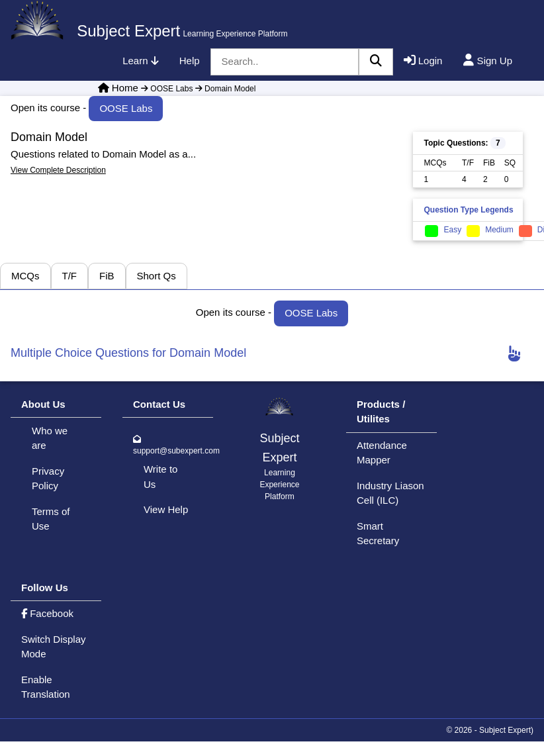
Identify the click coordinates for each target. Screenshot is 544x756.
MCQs (25, 276)
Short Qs (157, 276)
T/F (70, 276)
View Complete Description (58, 170)
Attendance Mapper (382, 453)
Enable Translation (46, 687)
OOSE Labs (167, 89)
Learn (140, 61)
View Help (166, 509)
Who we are (50, 438)
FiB (107, 276)
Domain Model (224, 89)
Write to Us (160, 477)
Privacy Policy (48, 479)
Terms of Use (51, 519)
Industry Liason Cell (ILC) (390, 493)
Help (190, 61)
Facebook (47, 613)
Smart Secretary (378, 534)
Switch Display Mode (54, 647)
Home (125, 88)
